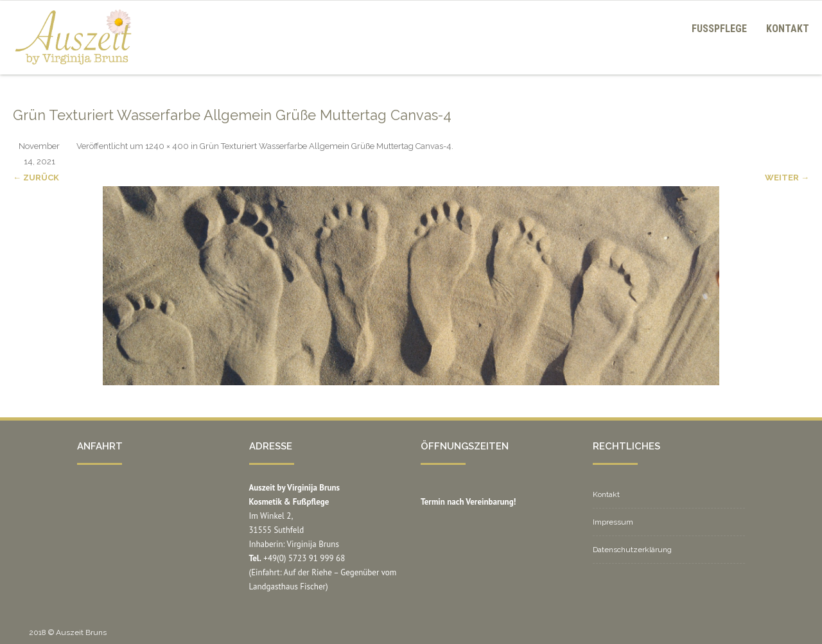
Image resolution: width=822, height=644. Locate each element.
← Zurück (36, 178)
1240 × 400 (167, 146)
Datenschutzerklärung (632, 550)
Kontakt (788, 29)
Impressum (613, 522)
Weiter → (787, 178)
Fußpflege (719, 29)
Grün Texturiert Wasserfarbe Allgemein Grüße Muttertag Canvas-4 (326, 146)
